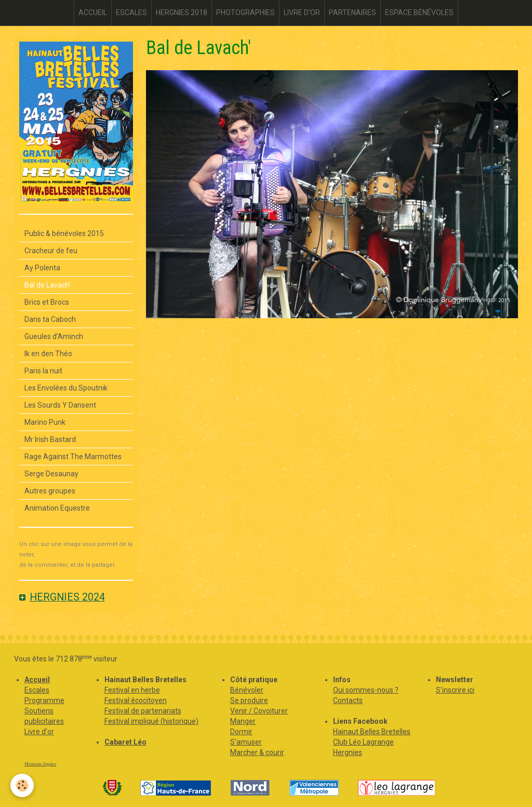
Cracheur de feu (51, 251)
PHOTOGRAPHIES (245, 12)
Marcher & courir (257, 752)
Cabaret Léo (125, 742)
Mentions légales (40, 764)
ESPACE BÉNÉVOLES (419, 12)
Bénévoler (247, 690)
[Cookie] (22, 785)
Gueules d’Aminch (54, 336)
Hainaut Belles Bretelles (372, 732)
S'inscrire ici (455, 690)
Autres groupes (50, 491)
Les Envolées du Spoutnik (66, 388)
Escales (37, 690)
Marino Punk (45, 422)
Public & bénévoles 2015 (64, 233)
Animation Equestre (57, 508)
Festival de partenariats (143, 711)
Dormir (241, 732)
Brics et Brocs (47, 302)
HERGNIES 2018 (182, 12)
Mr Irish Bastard (50, 439)
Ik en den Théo (48, 354)
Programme (44, 700)
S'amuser (246, 742)
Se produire (249, 700)
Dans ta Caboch (50, 319)
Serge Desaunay (51, 474)
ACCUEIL (93, 12)
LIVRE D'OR (302, 12)
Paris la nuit (43, 371)
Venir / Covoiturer (259, 711)
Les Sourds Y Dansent (60, 405)
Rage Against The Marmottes (73, 457)
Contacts (348, 700)
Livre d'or (39, 732)
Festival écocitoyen (136, 700)
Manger (243, 721)
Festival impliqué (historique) (151, 721)
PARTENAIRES (353, 12)
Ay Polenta (42, 268)
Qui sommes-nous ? (366, 690)
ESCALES (131, 12)
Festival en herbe (132, 690)
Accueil (37, 680)
